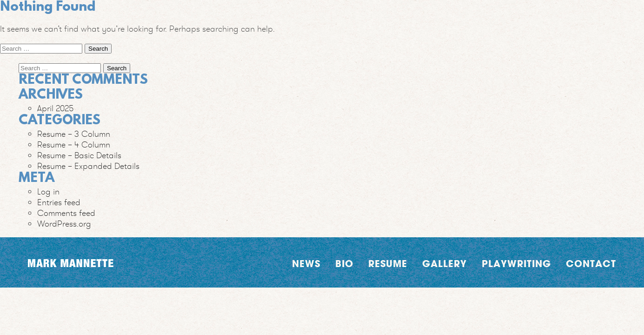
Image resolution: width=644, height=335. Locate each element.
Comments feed (66, 213)
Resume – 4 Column (74, 144)
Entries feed (59, 202)
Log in (48, 191)
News (306, 264)
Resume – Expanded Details (88, 166)
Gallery (445, 264)
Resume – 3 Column (74, 134)
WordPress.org (64, 224)
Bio (344, 264)
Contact (591, 264)
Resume (388, 264)
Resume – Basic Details (79, 155)
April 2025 (55, 108)
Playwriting (516, 264)
